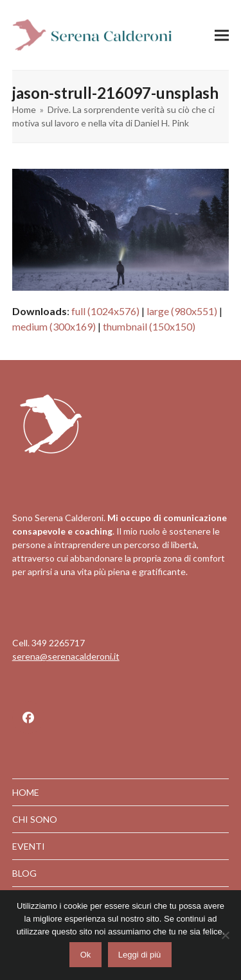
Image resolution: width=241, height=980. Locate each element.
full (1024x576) (105, 311)
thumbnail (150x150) (149, 326)
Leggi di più (140, 955)
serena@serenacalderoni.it (66, 656)
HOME (26, 792)
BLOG (24, 873)
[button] (222, 35)
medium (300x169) (54, 326)
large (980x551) (182, 311)
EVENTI (29, 846)
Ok (86, 955)
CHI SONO (35, 819)
